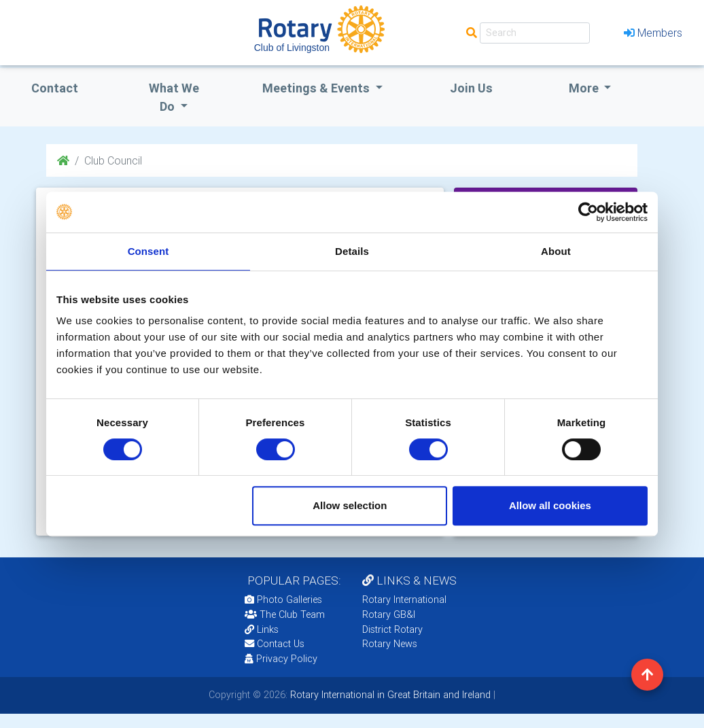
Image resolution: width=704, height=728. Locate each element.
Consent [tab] (148, 251)
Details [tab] (352, 251)
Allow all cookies (550, 505)
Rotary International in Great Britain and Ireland (389, 695)
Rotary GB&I (389, 614)
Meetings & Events (317, 88)
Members (653, 33)
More (585, 88)
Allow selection (350, 505)
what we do (174, 97)
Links (262, 629)
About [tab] (556, 251)
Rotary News (390, 644)
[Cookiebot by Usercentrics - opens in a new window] (588, 212)
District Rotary (392, 629)
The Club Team (285, 614)
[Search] (535, 33)
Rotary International (404, 600)
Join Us (471, 88)
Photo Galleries (283, 600)
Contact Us (275, 644)
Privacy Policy (281, 659)
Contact (55, 88)
